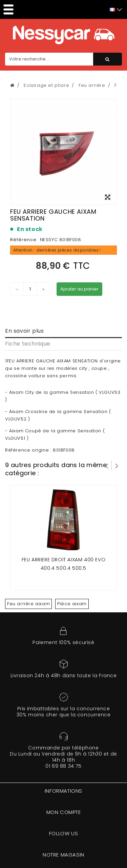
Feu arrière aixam (28, 604)
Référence (23, 240)
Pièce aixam (72, 604)
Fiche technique (28, 344)
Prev (107, 465)
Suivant (117, 465)
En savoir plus (24, 331)
